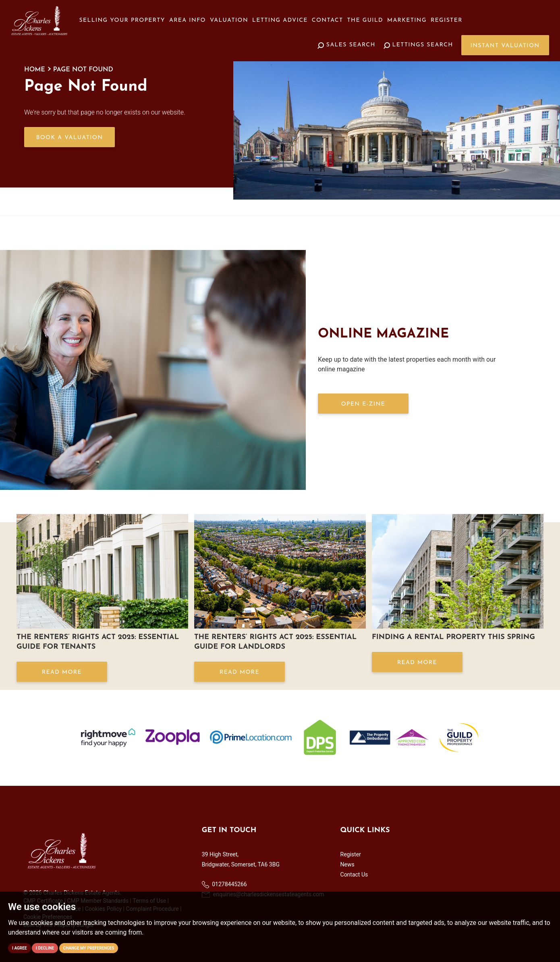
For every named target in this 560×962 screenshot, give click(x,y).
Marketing (407, 20)
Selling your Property (122, 20)
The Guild (365, 20)
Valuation (229, 20)
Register (447, 20)
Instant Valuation (505, 46)
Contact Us (354, 875)
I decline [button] (45, 948)
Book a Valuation (70, 138)
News (347, 864)
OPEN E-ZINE (363, 404)
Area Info (188, 20)
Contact (328, 20)
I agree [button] (20, 948)
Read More (62, 672)
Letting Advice (280, 20)
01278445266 (224, 885)
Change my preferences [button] (89, 948)
